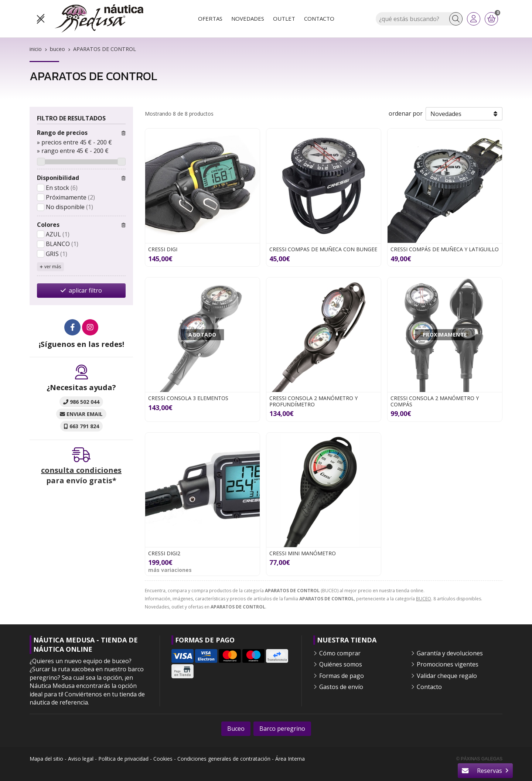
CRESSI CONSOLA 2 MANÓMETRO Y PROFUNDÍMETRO (313, 401)
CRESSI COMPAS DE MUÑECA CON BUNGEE (323, 249)
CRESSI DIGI (163, 249)
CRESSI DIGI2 (164, 553)
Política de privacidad (123, 759)
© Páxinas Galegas (479, 759)
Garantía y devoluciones (450, 653)
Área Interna (290, 759)
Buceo (236, 729)
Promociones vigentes (448, 664)
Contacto (429, 687)
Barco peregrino (282, 729)
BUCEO (424, 599)
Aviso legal (81, 759)
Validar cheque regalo (447, 676)
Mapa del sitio (46, 759)
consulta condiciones (81, 470)
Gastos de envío (341, 687)
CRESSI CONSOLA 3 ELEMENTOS (188, 398)
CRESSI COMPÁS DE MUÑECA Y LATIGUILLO (445, 249)
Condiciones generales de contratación (224, 759)
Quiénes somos (341, 664)
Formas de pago (342, 676)
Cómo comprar (340, 653)
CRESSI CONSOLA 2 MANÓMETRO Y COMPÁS (435, 401)
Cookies (163, 759)
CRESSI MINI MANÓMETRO (303, 553)
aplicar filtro (85, 290)
